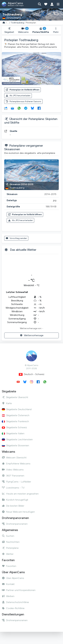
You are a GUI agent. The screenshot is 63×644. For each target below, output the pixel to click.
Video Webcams (13, 470)
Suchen (8, 536)
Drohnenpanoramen (15, 524)
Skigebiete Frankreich (15, 421)
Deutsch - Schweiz (32, 374)
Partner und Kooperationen (19, 590)
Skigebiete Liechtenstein (17, 439)
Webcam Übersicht (14, 458)
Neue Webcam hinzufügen (18, 512)
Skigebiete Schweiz (14, 427)
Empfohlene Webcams (16, 464)
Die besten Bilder (13, 506)
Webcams (23, 30)
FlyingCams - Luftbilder (16, 482)
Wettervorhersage (32, 335)
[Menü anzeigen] (58, 4)
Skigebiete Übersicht (15, 397)
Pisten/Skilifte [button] (41, 30)
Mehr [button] (56, 30)
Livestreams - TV (13, 488)
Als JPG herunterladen (18, 96)
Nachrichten (11, 542)
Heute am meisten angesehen (20, 494)
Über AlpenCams (13, 578)
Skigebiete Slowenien (15, 445)
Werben (8, 596)
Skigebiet (9, 30)
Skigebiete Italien (13, 433)
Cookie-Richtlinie (13, 608)
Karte (7, 403)
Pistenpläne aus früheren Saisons (23, 101)
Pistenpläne (10, 548)
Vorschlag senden (16, 238)
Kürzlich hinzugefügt (15, 500)
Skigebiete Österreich (16, 415)
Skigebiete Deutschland (17, 409)
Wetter (8, 554)
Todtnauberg (17, 23)
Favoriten (9, 566)
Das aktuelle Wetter (23, 250)
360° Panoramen (13, 476)
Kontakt (8, 584)
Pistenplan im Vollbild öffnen (22, 90)
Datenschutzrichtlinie (15, 602)
